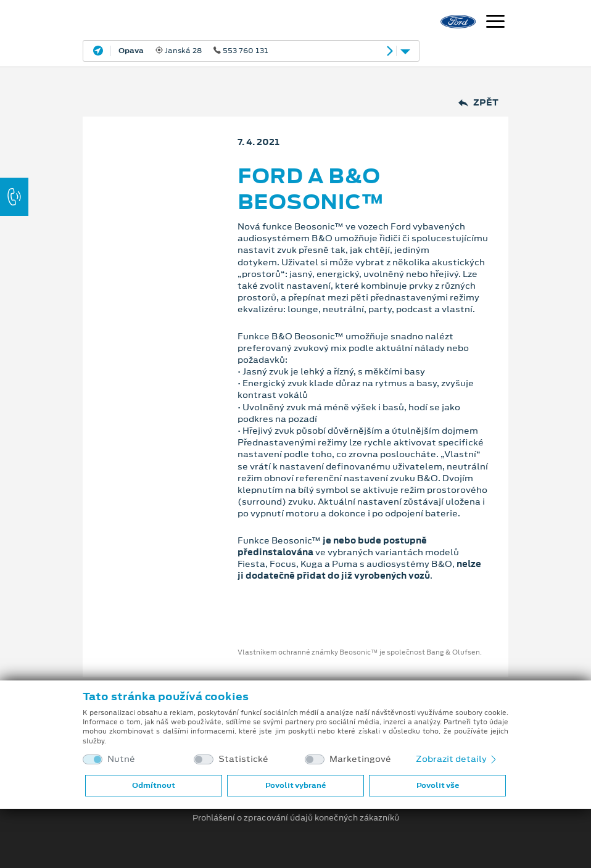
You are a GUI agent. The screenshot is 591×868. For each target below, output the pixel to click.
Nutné (121, 759)
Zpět (478, 103)
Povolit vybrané (295, 785)
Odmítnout (154, 785)
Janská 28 (193, 51)
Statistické (243, 759)
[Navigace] (495, 23)
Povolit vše (438, 785)
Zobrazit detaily (457, 759)
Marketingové (360, 759)
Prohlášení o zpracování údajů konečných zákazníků (296, 818)
